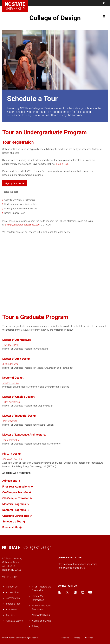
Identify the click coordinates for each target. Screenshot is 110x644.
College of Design (55, 18)
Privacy (36, 626)
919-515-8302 (10, 577)
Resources (89, 638)
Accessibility (13, 592)
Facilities (11, 615)
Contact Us (12, 587)
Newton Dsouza (11, 383)
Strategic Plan (13, 604)
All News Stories (14, 621)
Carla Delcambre (11, 440)
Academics (12, 609)
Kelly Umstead (10, 421)
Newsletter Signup (41, 615)
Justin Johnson (11, 364)
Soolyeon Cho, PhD (12, 459)
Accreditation (13, 598)
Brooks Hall (62, 164)
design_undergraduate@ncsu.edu (22, 225)
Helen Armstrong (11, 402)
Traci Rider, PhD (11, 345)
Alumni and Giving (41, 621)
